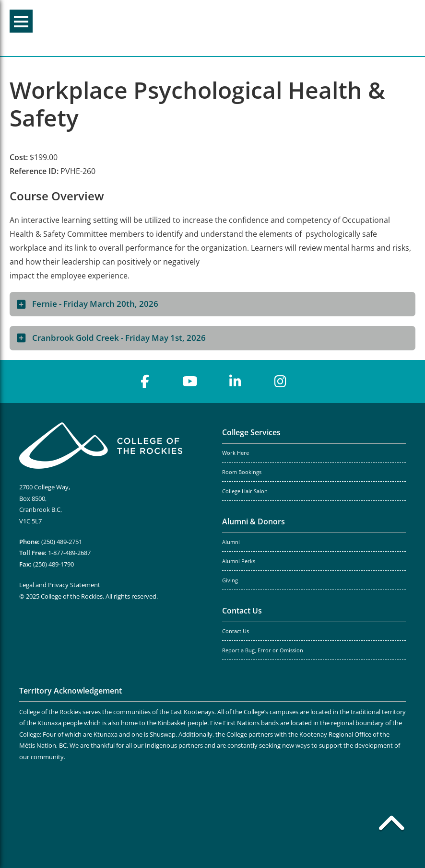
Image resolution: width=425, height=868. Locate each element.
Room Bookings (242, 472)
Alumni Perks (239, 561)
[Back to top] (391, 825)
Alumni (231, 542)
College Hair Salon (245, 491)
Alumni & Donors (254, 521)
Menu (21, 22)
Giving (230, 580)
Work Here (236, 453)
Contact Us (242, 611)
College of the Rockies (208, 28)
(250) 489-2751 (62, 542)
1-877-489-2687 (69, 553)
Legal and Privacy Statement (60, 585)
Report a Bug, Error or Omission (263, 650)
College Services (251, 432)
